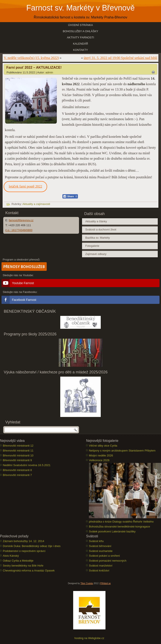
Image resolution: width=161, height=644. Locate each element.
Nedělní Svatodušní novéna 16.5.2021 (27, 465)
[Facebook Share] (70, 196)
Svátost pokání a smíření (104, 556)
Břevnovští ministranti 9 (17, 460)
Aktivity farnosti (80, 37)
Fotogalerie (92, 246)
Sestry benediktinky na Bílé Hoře (23, 566)
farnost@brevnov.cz (21, 220)
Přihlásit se (105, 583)
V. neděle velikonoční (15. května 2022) (31, 58)
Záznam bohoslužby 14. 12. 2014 (23, 541)
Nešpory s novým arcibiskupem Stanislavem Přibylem (122, 451)
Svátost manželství (101, 566)
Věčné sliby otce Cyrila (103, 446)
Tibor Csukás (87, 583)
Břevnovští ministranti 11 (18, 451)
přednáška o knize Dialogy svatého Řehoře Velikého (121, 522)
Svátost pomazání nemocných (108, 561)
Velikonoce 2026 (99, 460)
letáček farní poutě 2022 (26, 186)
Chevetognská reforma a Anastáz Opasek (29, 571)
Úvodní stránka (80, 25)
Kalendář (80, 44)
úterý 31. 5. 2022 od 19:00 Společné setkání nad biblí (121, 58)
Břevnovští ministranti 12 (18, 446)
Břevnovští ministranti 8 (17, 470)
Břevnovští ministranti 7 (17, 475)
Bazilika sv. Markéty (98, 238)
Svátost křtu (96, 541)
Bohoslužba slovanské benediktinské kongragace (119, 527)
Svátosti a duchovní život (101, 230)
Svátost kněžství (99, 571)
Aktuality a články (96, 221)
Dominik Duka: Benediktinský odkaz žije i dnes (32, 546)
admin (49, 72)
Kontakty (80, 50)
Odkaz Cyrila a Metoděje (18, 561)
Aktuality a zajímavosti (36, 204)
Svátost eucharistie (101, 551)
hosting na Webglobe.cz (89, 638)
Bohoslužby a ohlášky (81, 31)
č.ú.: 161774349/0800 (19, 230)
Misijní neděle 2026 (101, 455)
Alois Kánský (11, 556)
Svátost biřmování (100, 546)
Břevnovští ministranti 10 (18, 455)
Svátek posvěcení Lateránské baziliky (112, 531)
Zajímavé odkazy (96, 254)
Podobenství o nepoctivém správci (24, 551)
